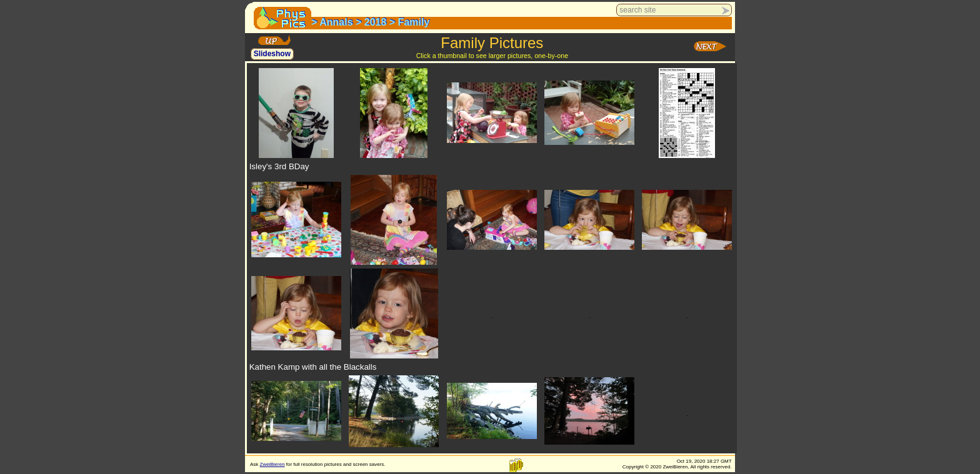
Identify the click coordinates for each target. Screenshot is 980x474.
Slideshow (272, 54)
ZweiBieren (272, 464)
